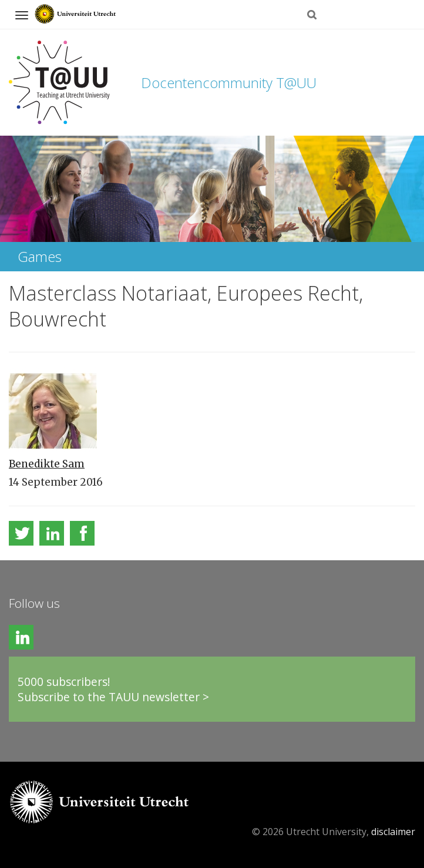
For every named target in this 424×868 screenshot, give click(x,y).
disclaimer (393, 832)
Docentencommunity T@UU (229, 83)
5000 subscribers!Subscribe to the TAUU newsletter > (113, 689)
